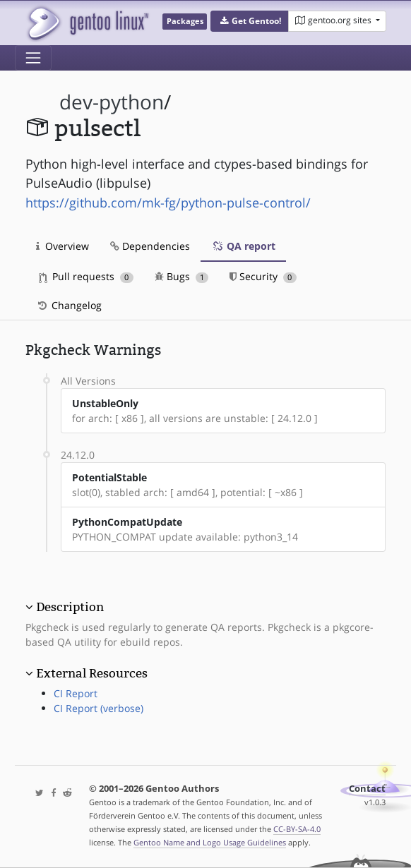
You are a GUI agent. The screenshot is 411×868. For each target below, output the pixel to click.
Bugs (182, 276)
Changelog (69, 305)
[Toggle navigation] (33, 58)
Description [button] (70, 607)
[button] (250, 21)
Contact (367, 789)
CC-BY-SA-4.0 (297, 829)
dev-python (112, 102)
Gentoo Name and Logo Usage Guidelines (210, 842)
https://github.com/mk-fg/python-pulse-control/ (168, 203)
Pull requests (86, 276)
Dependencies (150, 246)
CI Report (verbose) (99, 708)
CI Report (76, 693)
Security (263, 276)
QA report (243, 246)
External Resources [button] (92, 673)
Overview (62, 246)
